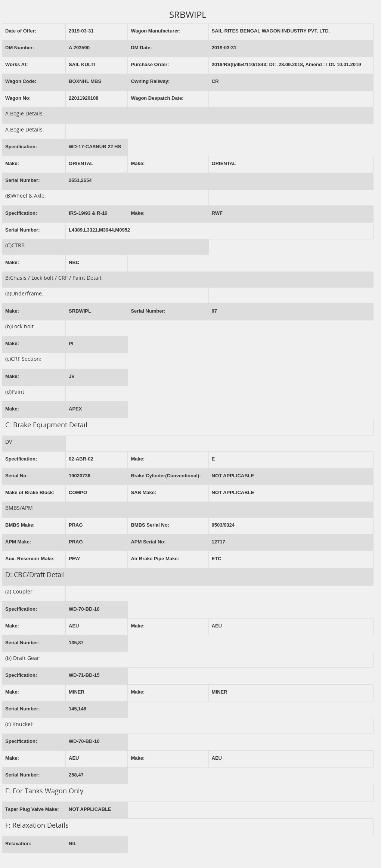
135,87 (76, 643)
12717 (219, 542)
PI (71, 343)
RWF (217, 213)
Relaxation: (18, 844)
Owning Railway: (150, 81)
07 (214, 311)
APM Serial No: (148, 542)
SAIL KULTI (82, 64)
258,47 (76, 775)
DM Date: (141, 48)
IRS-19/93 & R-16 (88, 213)
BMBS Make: (20, 525)
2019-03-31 (81, 31)
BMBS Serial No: (150, 525)
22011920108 (84, 98)
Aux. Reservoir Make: (30, 559)
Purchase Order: (150, 64)
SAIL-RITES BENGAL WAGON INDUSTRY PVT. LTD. (271, 31)
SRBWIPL (80, 311)
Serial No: (17, 476)
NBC (74, 262)
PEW (74, 559)
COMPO (78, 492)
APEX (75, 409)
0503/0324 (223, 525)
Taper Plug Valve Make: (32, 809)
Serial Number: (22, 180)
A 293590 (79, 48)
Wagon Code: (21, 81)
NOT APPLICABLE (233, 476)
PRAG (76, 525)
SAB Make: (143, 492)
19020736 (80, 476)
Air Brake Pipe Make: (155, 559)
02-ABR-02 (81, 459)
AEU (74, 626)
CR (215, 81)
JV (72, 376)
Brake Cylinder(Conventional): (166, 476)
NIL (73, 844)
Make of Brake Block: (30, 492)
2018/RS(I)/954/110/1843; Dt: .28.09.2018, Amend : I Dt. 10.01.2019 (286, 64)
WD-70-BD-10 (84, 609)
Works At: (17, 64)
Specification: (21, 147)
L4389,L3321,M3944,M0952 (99, 230)
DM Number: (20, 48)
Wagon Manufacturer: (156, 31)
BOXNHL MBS (85, 81)
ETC (217, 559)
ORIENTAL (81, 163)
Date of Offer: (21, 31)
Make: (12, 163)
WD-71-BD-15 (84, 675)
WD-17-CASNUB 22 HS (95, 147)
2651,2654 (80, 180)
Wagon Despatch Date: (157, 98)
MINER (77, 692)
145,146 (78, 709)
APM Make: (18, 542)
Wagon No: (18, 98)
